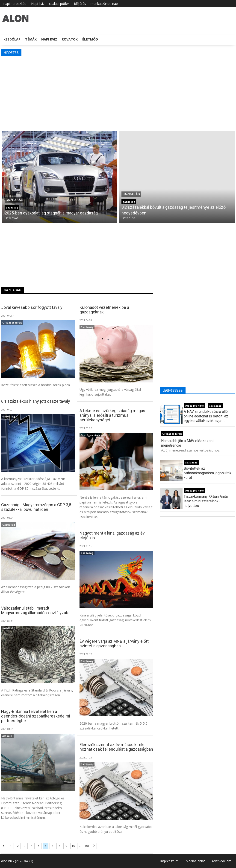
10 (73, 846)
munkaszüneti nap (104, 4)
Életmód (90, 39)
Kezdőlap (12, 39)
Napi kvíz (38, 4)
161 (87, 846)
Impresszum (169, 861)
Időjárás (80, 4)
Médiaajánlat (195, 861)
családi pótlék (59, 4)
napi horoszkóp (15, 4)
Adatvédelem (222, 861)
